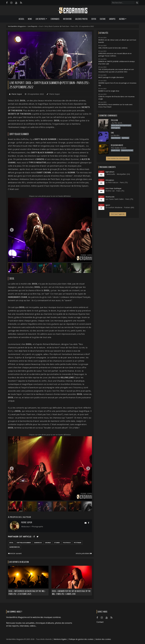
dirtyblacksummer (24, 543)
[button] (15, 268)
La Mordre (115, 135)
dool (11, 543)
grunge (48, 543)
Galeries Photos (81, 19)
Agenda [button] (122, 19)
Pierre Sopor (17, 94)
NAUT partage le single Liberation (111, 77)
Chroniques (55, 19)
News (30, 19)
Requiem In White (117, 145)
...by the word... (117, 123)
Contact (100, 622)
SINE (112, 133)
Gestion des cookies (103, 639)
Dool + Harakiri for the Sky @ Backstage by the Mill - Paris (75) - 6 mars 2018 (71, 593)
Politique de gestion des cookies (81, 639)
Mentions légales (60, 639)
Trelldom (114, 120)
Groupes (112, 19)
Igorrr (108, 205)
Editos (94, 19)
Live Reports (33, 26)
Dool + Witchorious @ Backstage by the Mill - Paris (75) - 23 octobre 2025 (27, 593)
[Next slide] (88, 230)
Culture (103, 19)
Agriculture (110, 172)
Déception (110, 180)
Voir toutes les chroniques (118, 158)
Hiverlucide (110, 197)
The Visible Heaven (119, 148)
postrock (67, 543)
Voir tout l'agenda (118, 214)
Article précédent (84, 553)
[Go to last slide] (12, 230)
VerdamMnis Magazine (17, 26)
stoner (57, 543)
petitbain (78, 543)
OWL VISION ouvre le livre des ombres (113, 48)
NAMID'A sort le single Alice (109, 91)
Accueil (21, 19)
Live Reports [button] (40, 19)
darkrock (38, 543)
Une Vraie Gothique (113, 188)
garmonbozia (15, 547)
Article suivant (15, 553)
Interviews (67, 19)
